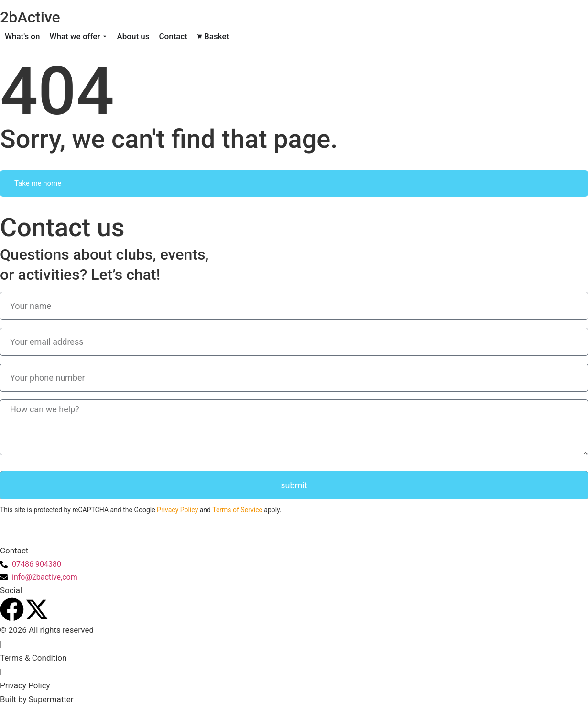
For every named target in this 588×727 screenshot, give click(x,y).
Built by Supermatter (37, 699)
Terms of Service (237, 510)
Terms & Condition (33, 658)
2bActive (30, 17)
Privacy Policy (177, 510)
